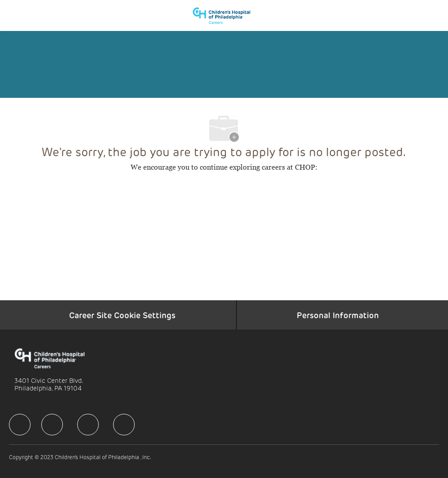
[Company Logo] (226, 15)
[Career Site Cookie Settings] (122, 315)
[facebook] (20, 425)
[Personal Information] (338, 315)
